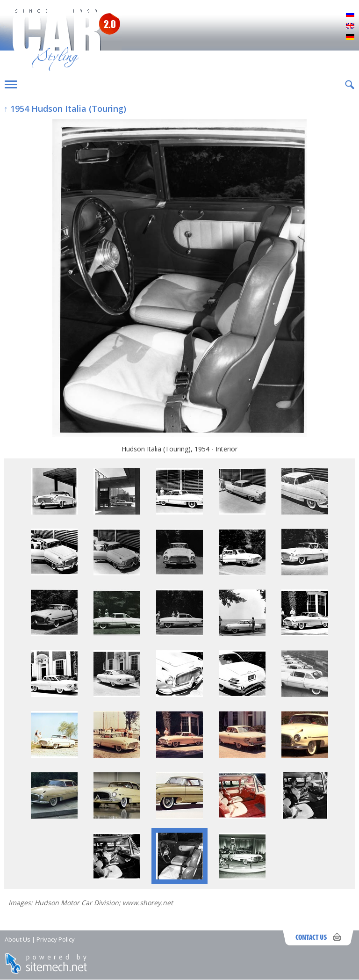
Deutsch (350, 37)
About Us (18, 939)
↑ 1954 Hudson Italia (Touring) (65, 109)
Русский (350, 15)
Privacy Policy (56, 939)
